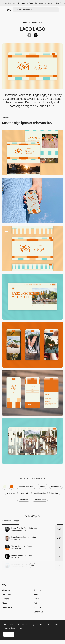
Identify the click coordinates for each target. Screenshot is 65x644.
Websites (6, 590)
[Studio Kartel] (29, 35)
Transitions (24, 499)
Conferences (7, 607)
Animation (11, 493)
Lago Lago (32, 29)
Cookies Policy (16, 628)
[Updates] (32, 297)
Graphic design (40, 493)
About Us (38, 607)
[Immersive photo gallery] (32, 345)
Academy (38, 590)
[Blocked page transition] (32, 441)
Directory (6, 603)
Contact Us (38, 612)
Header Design (40, 499)
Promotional (56, 486)
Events (43, 486)
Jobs (36, 594)
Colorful (25, 493)
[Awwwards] (9, 10)
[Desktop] (32, 153)
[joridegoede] (36, 35)
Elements (6, 599)
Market (37, 599)
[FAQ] (32, 393)
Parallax (55, 493)
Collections (7, 594)
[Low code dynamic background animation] (32, 249)
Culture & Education (26, 486)
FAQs (36, 603)
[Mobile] (32, 201)
